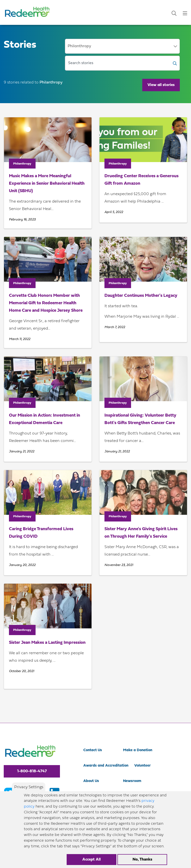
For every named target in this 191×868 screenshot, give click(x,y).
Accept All (92, 860)
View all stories (161, 85)
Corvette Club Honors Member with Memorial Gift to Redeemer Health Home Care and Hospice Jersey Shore (46, 303)
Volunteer (143, 766)
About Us (91, 781)
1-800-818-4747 (32, 771)
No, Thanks (142, 860)
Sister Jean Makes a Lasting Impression (47, 643)
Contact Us (93, 750)
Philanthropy (22, 164)
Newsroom (132, 781)
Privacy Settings (29, 787)
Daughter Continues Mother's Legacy (141, 296)
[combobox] (122, 46)
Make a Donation (138, 750)
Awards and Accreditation (106, 766)
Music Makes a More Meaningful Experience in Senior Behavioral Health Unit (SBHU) (47, 184)
